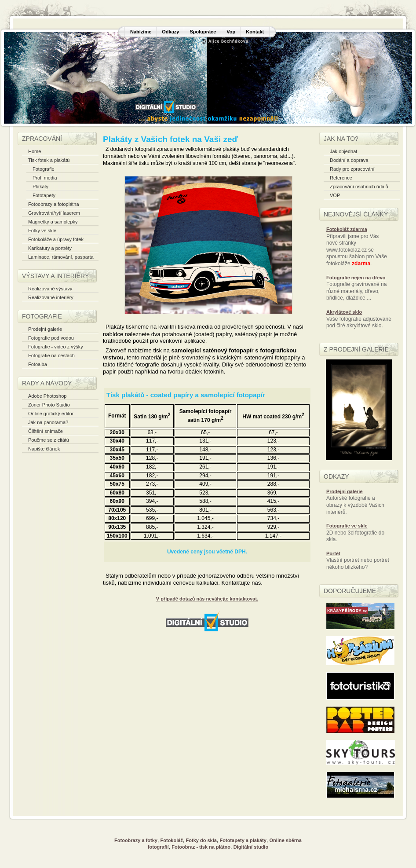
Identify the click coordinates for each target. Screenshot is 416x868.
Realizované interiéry (51, 297)
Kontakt (255, 32)
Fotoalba (38, 364)
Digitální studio (251, 847)
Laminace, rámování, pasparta (61, 257)
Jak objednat (343, 151)
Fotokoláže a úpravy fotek (56, 239)
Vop (231, 32)
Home (35, 151)
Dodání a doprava (349, 160)
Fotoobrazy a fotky (136, 840)
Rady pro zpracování (352, 169)
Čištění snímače (46, 431)
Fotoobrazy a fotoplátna (54, 204)
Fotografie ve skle (347, 526)
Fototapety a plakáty (243, 840)
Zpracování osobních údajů (359, 187)
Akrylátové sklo (344, 312)
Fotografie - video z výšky (56, 347)
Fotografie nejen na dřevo (356, 278)
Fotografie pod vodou (51, 338)
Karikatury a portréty (50, 248)
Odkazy (170, 32)
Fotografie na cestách (51, 355)
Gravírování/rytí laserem (54, 213)
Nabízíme (141, 32)
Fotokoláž (172, 840)
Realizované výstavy (50, 289)
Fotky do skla (201, 840)
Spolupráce (203, 32)
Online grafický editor (51, 414)
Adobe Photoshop (47, 396)
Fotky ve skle (42, 231)
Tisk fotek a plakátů (49, 160)
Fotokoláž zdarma (347, 229)
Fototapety (44, 195)
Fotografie (44, 169)
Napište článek (44, 449)
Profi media (45, 178)
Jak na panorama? (48, 422)
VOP (335, 195)
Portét (333, 553)
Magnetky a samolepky (53, 222)
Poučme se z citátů (49, 440)
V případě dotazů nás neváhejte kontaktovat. (207, 599)
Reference (341, 178)
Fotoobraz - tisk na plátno (201, 847)
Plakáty (40, 187)
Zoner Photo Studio (49, 405)
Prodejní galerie (45, 329)
